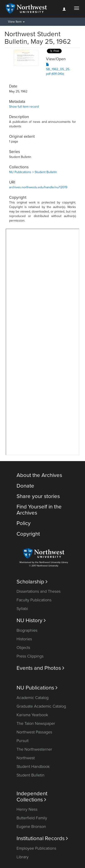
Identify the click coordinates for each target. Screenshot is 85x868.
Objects (23, 648)
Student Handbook (33, 766)
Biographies (27, 630)
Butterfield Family (32, 818)
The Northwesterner (34, 749)
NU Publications (37, 688)
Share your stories (38, 496)
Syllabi (22, 609)
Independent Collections (32, 797)
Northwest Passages (34, 732)
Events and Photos (40, 668)
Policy (24, 523)
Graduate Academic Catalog (41, 706)
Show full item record (24, 107)
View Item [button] (16, 22)
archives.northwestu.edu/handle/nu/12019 (38, 187)
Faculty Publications (34, 600)
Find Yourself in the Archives (39, 510)
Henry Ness (27, 809)
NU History (31, 620)
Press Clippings (30, 656)
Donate (25, 486)
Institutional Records (42, 838)
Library (23, 857)
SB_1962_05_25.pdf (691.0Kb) (58, 69)
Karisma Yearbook (32, 715)
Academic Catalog (33, 698)
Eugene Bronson (31, 827)
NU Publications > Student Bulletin (33, 172)
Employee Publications (36, 848)
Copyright (28, 534)
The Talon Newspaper (36, 723)
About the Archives (39, 475)
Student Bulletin (30, 775)
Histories (24, 639)
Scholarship (32, 582)
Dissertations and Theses (39, 591)
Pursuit (23, 741)
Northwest (26, 758)
